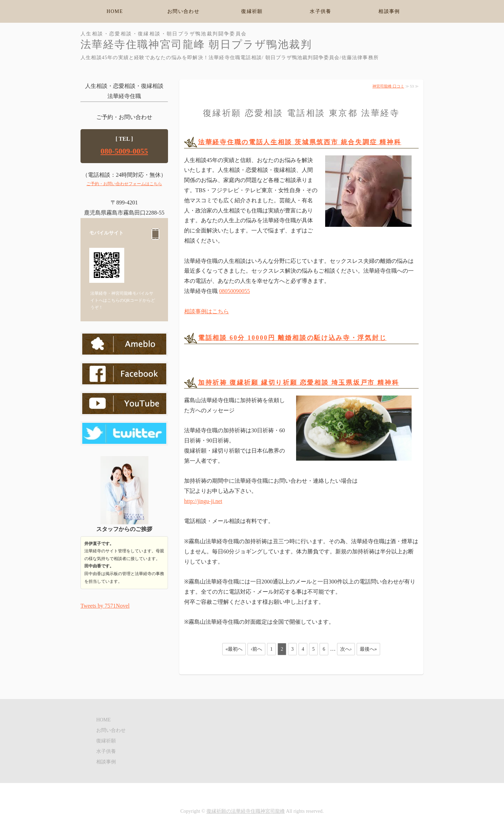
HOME (115, 11)
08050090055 (234, 291)
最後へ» (368, 649)
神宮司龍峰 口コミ (388, 86)
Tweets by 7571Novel (105, 606)
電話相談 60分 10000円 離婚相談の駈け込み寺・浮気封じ (292, 338)
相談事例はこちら (206, 311)
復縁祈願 (252, 11)
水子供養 (321, 11)
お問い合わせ (183, 11)
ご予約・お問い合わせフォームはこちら (124, 184)
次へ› (346, 649)
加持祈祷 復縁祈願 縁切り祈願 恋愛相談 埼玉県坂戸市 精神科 (299, 383)
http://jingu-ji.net (203, 501)
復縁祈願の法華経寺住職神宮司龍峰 (246, 811)
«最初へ (234, 649)
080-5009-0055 (124, 151)
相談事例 (389, 11)
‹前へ (256, 649)
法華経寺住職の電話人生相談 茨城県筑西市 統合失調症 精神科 (300, 142)
